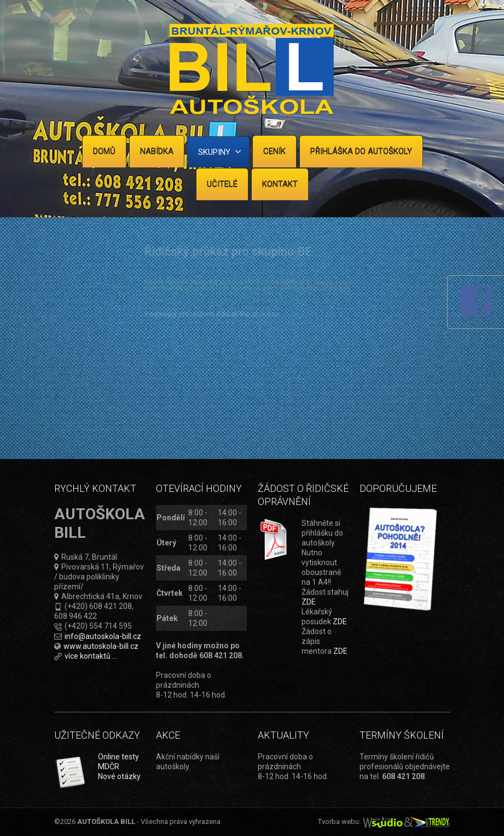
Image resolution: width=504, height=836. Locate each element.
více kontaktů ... (91, 656)
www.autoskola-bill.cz (101, 646)
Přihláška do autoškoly (361, 151)
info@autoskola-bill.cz (103, 636)
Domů (104, 151)
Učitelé (222, 184)
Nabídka (157, 151)
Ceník (274, 151)
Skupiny (220, 152)
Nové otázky (119, 776)
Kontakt (280, 184)
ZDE (309, 602)
